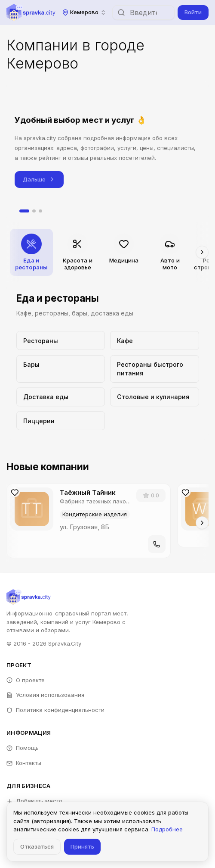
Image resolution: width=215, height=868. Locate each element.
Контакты (24, 763)
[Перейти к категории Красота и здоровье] (77, 253)
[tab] (24, 211)
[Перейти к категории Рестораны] (61, 340)
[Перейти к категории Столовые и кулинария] (155, 397)
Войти (193, 12)
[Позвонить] (157, 544)
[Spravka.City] (31, 12)
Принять (82, 846)
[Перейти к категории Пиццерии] (61, 421)
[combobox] (84, 12)
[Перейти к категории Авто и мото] (170, 253)
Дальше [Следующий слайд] (39, 180)
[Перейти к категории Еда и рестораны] (31, 253)
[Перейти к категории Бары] (61, 369)
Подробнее (167, 829)
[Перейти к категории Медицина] (124, 253)
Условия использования (45, 695)
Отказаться (37, 846)
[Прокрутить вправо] (202, 252)
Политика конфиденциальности (55, 710)
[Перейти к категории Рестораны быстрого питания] (155, 369)
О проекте (26, 680)
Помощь (23, 748)
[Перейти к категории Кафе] (155, 340)
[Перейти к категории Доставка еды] (61, 397)
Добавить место (34, 801)
